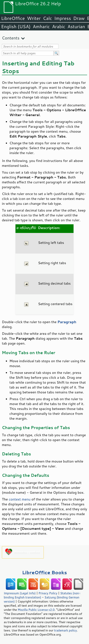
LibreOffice (13, 18)
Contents (11, 38)
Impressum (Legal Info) (20, 593)
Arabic (59, 26)
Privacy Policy (48, 593)
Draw (79, 18)
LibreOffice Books (44, 572)
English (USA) (16, 26)
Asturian (76, 26)
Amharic (41, 26)
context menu (20, 499)
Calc (48, 18)
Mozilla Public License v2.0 (36, 610)
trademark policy (65, 630)
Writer (34, 18)
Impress (63, 18)
